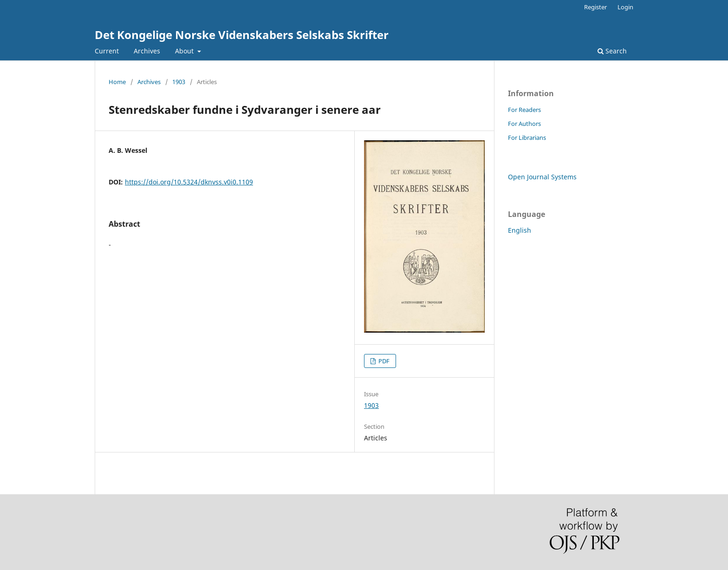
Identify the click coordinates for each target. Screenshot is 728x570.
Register (595, 7)
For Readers (524, 110)
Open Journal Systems (542, 177)
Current (107, 51)
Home (117, 82)
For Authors (524, 124)
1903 (179, 82)
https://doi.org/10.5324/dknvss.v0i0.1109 (189, 182)
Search (612, 51)
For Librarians (527, 138)
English (520, 230)
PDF (383, 361)
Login (625, 7)
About (185, 51)
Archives (147, 51)
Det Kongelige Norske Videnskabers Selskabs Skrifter (242, 35)
